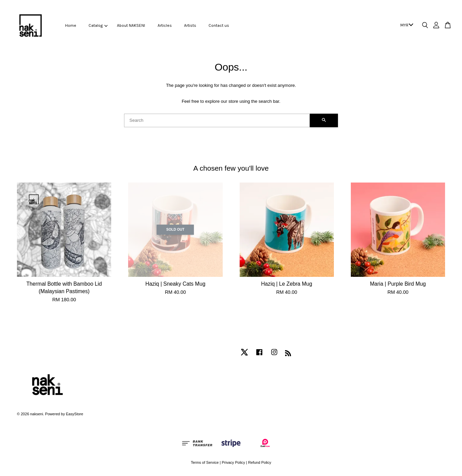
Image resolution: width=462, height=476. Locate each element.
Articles (165, 25)
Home (71, 25)
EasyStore (74, 414)
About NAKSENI (131, 25)
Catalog (98, 25)
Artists (190, 25)
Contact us (219, 25)
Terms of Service (205, 462)
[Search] (217, 120)
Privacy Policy (233, 462)
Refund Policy (260, 462)
